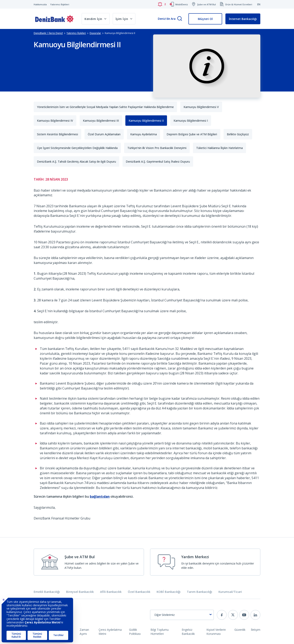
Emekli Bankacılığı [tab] (47, 592)
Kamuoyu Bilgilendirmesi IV (55, 121)
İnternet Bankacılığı (243, 19)
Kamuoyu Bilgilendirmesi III (101, 121)
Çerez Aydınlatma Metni (110, 632)
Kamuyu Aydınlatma (144, 134)
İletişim (256, 630)
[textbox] (182, 615)
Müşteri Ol (205, 19)
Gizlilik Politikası (135, 632)
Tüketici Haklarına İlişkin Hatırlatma (219, 148)
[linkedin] (255, 615)
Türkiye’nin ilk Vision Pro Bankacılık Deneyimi (157, 148)
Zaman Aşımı (84, 632)
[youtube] (244, 615)
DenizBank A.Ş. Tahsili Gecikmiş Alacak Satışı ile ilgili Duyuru (76, 162)
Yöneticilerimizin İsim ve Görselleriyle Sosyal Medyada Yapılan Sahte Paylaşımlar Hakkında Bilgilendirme (105, 107)
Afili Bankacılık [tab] (111, 592)
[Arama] (180, 19)
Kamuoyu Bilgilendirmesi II (146, 121)
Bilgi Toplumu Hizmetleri (160, 632)
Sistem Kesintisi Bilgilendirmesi (57, 134)
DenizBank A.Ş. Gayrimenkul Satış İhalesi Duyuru (158, 162)
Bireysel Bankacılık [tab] (80, 592)
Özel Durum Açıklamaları (104, 134)
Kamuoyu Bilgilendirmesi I (191, 121)
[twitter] (233, 615)
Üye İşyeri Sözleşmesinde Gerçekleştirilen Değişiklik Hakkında (77, 148)
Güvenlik (240, 630)
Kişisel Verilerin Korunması (216, 632)
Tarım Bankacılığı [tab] (199, 592)
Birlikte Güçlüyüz (238, 134)
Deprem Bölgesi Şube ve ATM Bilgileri (192, 134)
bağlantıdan (100, 496)
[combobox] (182, 615)
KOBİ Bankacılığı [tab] (169, 592)
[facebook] (222, 615)
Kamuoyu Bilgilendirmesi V (201, 107)
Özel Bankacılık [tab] (139, 592)
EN (259, 4)
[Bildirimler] (162, 4)
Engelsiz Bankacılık (188, 632)
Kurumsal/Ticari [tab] (230, 592)
